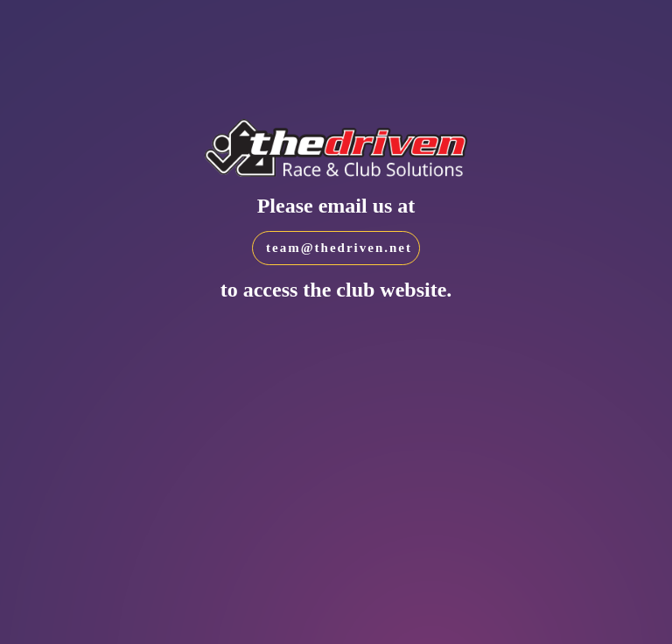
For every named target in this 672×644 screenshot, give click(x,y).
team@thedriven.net (339, 248)
